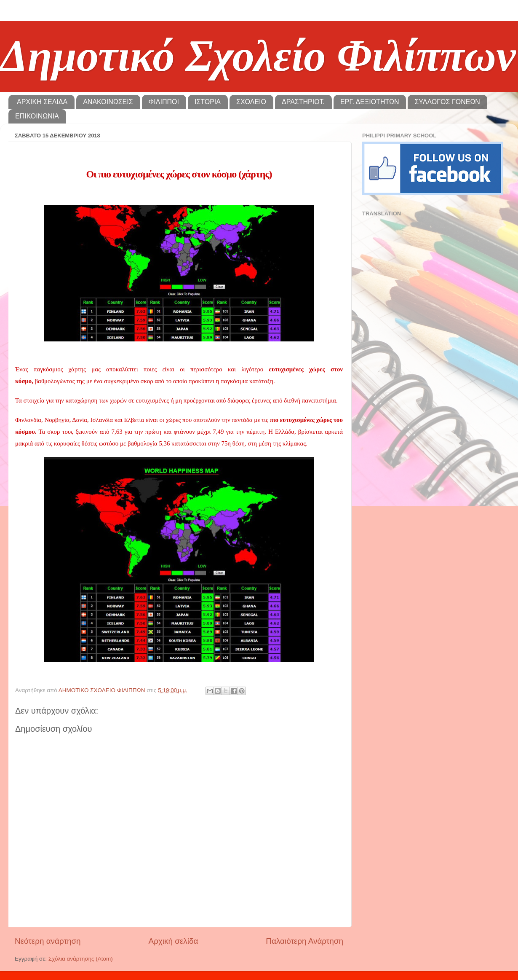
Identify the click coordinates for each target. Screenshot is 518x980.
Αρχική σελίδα (174, 941)
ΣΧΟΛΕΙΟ (251, 102)
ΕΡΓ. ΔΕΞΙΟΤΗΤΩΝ (370, 102)
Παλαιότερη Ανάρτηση (304, 941)
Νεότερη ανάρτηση (48, 941)
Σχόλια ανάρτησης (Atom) (81, 959)
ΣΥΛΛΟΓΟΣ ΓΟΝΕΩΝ (447, 102)
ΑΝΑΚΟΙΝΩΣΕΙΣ (108, 102)
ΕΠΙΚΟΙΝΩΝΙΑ (37, 116)
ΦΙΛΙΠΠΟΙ (164, 102)
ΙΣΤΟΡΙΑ (208, 102)
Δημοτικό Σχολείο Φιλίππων (258, 56)
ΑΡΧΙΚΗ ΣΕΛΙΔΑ (42, 102)
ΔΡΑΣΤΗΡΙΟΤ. (303, 102)
